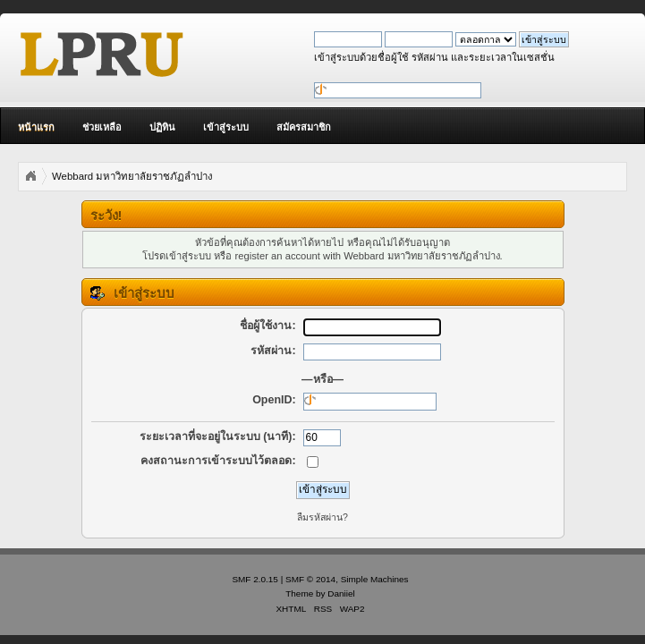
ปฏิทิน (162, 127)
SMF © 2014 (310, 579)
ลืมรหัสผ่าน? (322, 517)
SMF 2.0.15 (255, 579)
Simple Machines (375, 579)
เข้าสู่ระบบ (226, 127)
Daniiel (341, 593)
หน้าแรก (36, 127)
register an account (278, 256)
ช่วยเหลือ (102, 127)
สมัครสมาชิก (304, 127)
